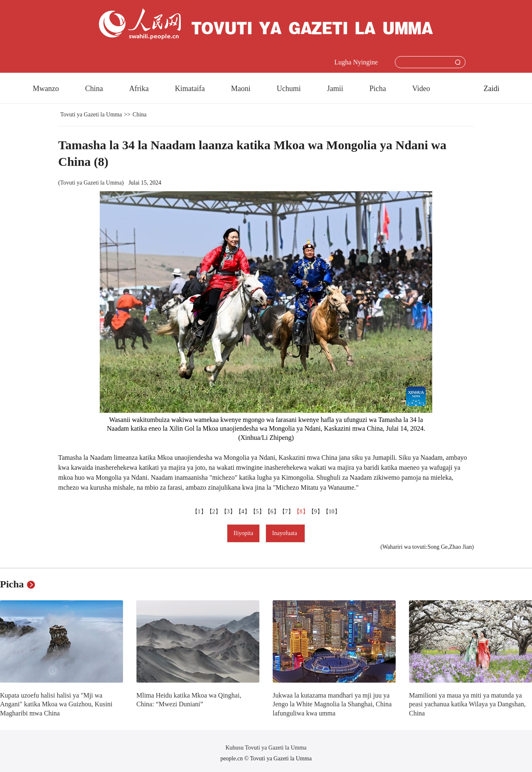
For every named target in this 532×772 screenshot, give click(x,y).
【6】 (272, 512)
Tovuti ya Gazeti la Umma (91, 115)
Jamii (335, 89)
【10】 (332, 512)
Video (421, 89)
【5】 (257, 512)
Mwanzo (46, 89)
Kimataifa (190, 89)
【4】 (243, 512)
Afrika (139, 89)
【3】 (228, 512)
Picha (378, 89)
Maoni (241, 89)
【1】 (199, 512)
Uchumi (289, 89)
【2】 (214, 512)
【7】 (287, 512)
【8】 (301, 512)
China (94, 89)
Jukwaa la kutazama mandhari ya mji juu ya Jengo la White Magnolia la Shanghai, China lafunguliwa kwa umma (332, 704)
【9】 (316, 512)
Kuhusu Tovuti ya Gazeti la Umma (266, 748)
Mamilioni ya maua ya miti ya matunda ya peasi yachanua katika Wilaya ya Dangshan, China (467, 704)
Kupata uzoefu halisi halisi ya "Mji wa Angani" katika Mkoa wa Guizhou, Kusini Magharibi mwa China (56, 704)
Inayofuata (285, 533)
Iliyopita (243, 533)
